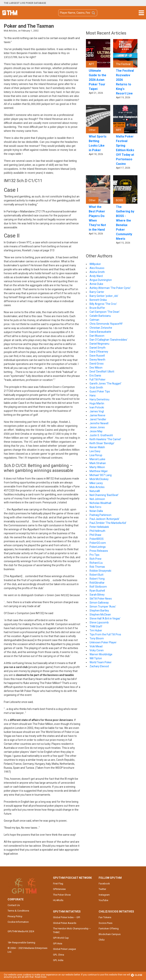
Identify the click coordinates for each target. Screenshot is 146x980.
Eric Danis (95, 376)
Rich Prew (96, 559)
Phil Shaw (95, 535)
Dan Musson (97, 336)
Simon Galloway (99, 603)
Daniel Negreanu (99, 344)
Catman (94, 320)
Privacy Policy (15, 916)
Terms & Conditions (18, 911)
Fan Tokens (105, 917)
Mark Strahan (98, 463)
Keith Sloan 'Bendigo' (102, 443)
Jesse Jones (97, 427)
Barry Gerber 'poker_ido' (104, 296)
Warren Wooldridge (101, 654)
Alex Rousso (97, 268)
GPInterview (59, 889)
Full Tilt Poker (98, 380)
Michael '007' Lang (101, 475)
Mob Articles (97, 487)
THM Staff (96, 626)
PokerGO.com (98, 543)
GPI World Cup (61, 938)
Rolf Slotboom (98, 587)
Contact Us (14, 905)
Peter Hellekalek (99, 527)
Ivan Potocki (97, 407)
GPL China (59, 955)
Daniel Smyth (98, 348)
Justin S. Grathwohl (101, 435)
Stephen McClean (100, 615)
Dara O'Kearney (99, 352)
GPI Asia (58, 943)
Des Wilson (96, 368)
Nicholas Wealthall (100, 503)
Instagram (104, 895)
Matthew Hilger (99, 471)
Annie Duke (96, 284)
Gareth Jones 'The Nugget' (106, 384)
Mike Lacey (96, 483)
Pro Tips (94, 555)
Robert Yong (97, 579)
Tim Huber (96, 630)
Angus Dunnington (101, 280)
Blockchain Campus (110, 934)
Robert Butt (96, 575)
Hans (93, 395)
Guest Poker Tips (100, 391)
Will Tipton (96, 658)
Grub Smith (96, 387)
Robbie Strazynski (100, 571)
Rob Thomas (97, 567)
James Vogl (97, 411)
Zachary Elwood (99, 666)
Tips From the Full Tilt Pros (105, 634)
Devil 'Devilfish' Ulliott (102, 372)
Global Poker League (64, 949)
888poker (95, 264)
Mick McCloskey (99, 479)
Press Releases (99, 551)
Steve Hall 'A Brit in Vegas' (105, 618)
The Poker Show (62, 895)
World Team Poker (101, 662)
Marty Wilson (97, 467)
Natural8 (95, 491)
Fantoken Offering (109, 929)
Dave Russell (97, 356)
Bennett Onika (98, 300)
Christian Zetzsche (101, 328)
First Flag (58, 884)
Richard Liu (96, 563)
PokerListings (98, 547)
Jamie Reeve (97, 415)
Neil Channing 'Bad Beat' (104, 495)
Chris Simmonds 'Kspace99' (106, 324)
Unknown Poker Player (103, 642)
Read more (41, 977)
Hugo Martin (97, 403)
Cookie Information (18, 922)
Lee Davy (95, 451)
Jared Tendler (98, 419)
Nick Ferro (95, 507)
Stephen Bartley (99, 611)
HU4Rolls (58, 900)
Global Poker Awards (65, 923)
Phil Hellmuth (97, 531)
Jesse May (96, 431)
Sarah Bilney (97, 595)
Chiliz (102, 940)
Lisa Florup (96, 455)
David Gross (97, 364)
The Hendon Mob (10, 13)
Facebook (104, 884)
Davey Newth (97, 360)
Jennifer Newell (99, 423)
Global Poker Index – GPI (67, 917)
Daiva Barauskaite (100, 332)
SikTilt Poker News (101, 599)
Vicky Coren (97, 650)
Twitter (102, 889)
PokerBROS (97, 539)
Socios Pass (106, 923)
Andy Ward (96, 276)
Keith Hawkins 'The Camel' (105, 439)
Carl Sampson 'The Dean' (105, 312)
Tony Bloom (97, 638)
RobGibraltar (97, 583)
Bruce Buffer (97, 308)
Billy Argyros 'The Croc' (103, 304)
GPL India (58, 960)
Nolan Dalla (96, 511)
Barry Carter (97, 292)
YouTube (103, 900)
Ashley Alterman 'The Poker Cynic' (110, 288)
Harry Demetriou (99, 399)
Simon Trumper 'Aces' (103, 607)
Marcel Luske (97, 459)
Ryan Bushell (97, 591)
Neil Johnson (97, 499)
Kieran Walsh (97, 447)
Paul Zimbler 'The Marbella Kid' (108, 523)
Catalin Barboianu (100, 316)
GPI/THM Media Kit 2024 (21, 931)
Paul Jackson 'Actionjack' (105, 519)
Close (136, 975)
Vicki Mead (96, 646)
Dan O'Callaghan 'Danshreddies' (109, 340)
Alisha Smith (97, 272)
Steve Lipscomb (99, 622)
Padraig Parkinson (100, 515)
